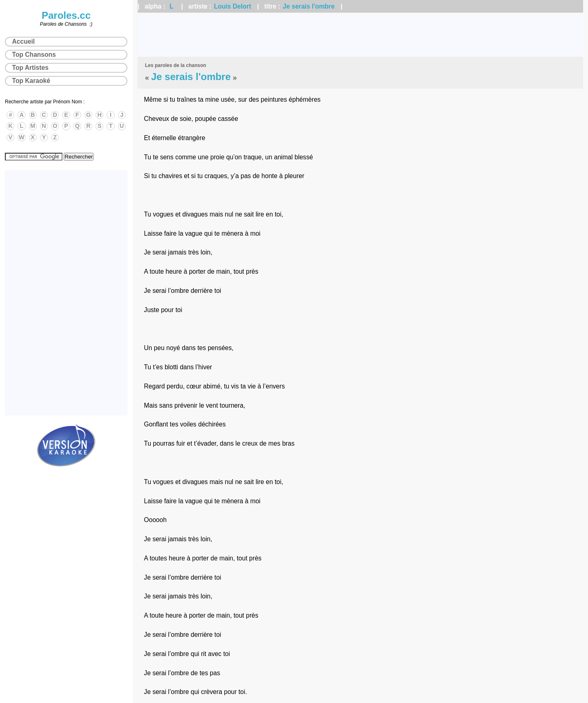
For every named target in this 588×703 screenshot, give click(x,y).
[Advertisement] (361, 35)
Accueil (23, 41)
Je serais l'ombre (309, 6)
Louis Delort (233, 6)
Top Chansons (34, 55)
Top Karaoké (31, 81)
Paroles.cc (66, 15)
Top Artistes (30, 68)
